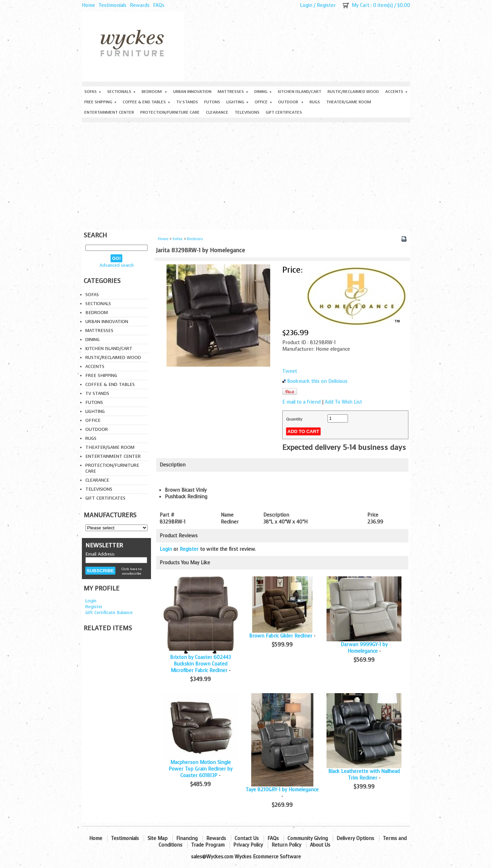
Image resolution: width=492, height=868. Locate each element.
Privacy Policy (248, 845)
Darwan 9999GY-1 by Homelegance (364, 648)
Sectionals (121, 92)
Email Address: (100, 554)
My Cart (361, 5)
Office (263, 102)
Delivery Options (355, 838)
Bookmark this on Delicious (317, 381)
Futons (212, 102)
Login (306, 5)
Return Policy (286, 845)
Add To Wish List (343, 402)
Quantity (294, 419)
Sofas (93, 92)
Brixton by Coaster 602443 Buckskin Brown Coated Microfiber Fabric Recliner (200, 664)
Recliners (195, 239)
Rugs (315, 102)
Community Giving (308, 838)
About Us (320, 845)
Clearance (217, 112)
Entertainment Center (109, 112)
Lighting (237, 102)
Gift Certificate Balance (109, 612)
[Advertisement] (246, 174)
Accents (396, 92)
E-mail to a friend (301, 402)
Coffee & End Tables (146, 102)
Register (326, 5)
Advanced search (117, 265)
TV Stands (187, 102)
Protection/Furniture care (170, 112)
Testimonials (112, 5)
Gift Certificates (284, 112)
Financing (187, 838)
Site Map (158, 838)
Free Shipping (100, 102)
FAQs (159, 5)
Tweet (290, 371)
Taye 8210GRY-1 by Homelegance (282, 790)
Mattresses (233, 92)
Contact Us (247, 838)
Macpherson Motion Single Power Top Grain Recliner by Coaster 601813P (201, 769)
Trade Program (208, 845)
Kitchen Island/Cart (300, 92)
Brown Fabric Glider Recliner (281, 636)
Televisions (247, 112)
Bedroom (154, 92)
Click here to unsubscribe (131, 571)
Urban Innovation (192, 92)
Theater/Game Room (349, 102)
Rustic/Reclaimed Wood (353, 92)
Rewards (140, 5)
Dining (263, 92)
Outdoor (291, 102)
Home (88, 5)
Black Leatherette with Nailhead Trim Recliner (364, 775)
